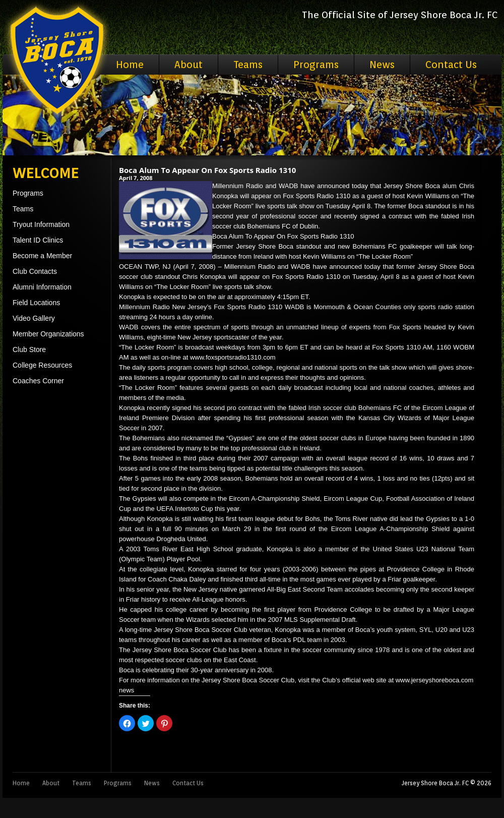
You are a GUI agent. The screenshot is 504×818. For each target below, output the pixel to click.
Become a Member (42, 256)
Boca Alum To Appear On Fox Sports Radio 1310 (207, 170)
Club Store (29, 349)
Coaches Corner (38, 381)
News (382, 65)
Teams (248, 65)
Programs (316, 65)
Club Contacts (35, 271)
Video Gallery (34, 318)
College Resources (42, 365)
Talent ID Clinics (38, 240)
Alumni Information (42, 287)
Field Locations (36, 303)
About (188, 65)
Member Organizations (48, 334)
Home (130, 65)
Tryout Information (41, 224)
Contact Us (451, 65)
